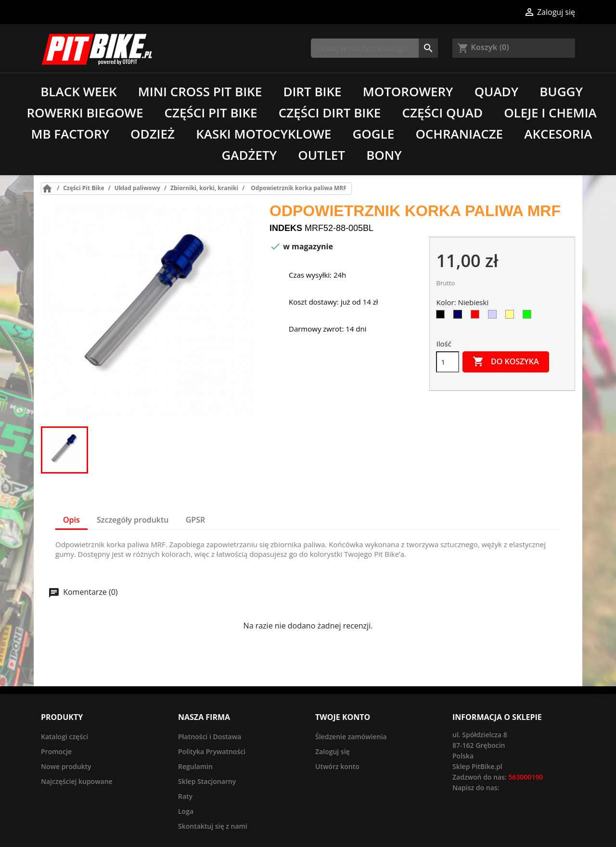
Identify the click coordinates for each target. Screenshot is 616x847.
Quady (496, 91)
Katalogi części (64, 737)
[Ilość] (448, 362)
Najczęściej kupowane (77, 781)
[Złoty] (512, 317)
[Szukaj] (374, 48)
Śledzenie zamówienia (351, 737)
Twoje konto (343, 717)
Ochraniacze (459, 134)
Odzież (153, 134)
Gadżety (249, 155)
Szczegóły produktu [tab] (133, 520)
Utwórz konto (337, 766)
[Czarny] (442, 317)
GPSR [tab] (195, 520)
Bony (384, 155)
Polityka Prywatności (212, 751)
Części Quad (443, 113)
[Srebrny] (494, 317)
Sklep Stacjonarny (207, 781)
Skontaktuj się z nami (213, 826)
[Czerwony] (477, 317)
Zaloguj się (333, 751)
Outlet (321, 155)
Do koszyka (506, 362)
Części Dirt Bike (330, 113)
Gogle (373, 134)
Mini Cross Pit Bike (200, 91)
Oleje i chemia (550, 113)
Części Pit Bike (211, 113)
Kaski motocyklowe (263, 134)
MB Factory (70, 134)
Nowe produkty (66, 766)
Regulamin (195, 766)
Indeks (286, 228)
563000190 (526, 777)
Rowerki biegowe (85, 113)
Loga (186, 811)
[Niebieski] (460, 317)
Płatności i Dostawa (210, 737)
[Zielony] (529, 317)
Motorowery (408, 91)
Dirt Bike (312, 91)
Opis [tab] (71, 520)
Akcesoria (558, 134)
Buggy (561, 91)
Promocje (56, 751)
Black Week (78, 91)
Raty (185, 796)
